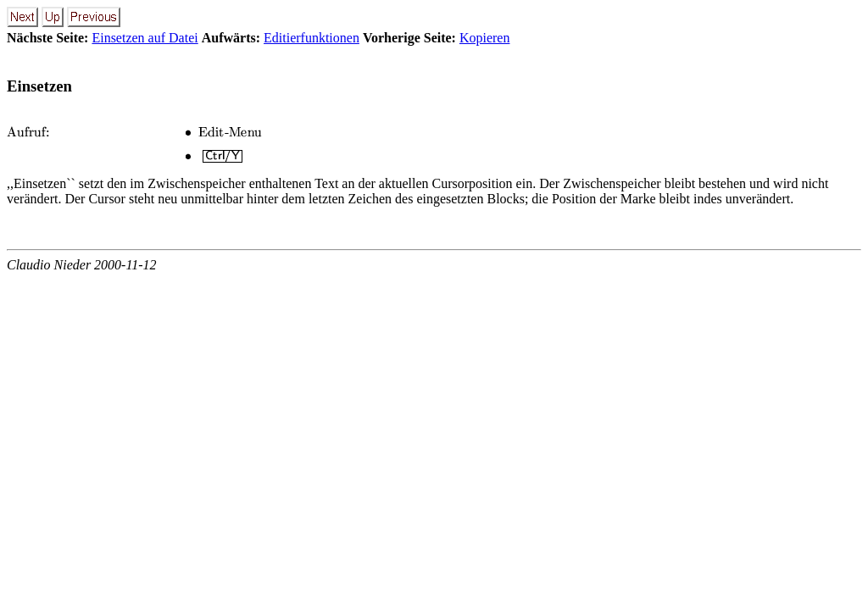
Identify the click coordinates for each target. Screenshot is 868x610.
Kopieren (485, 38)
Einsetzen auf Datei (145, 38)
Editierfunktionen (312, 38)
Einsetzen (39, 86)
